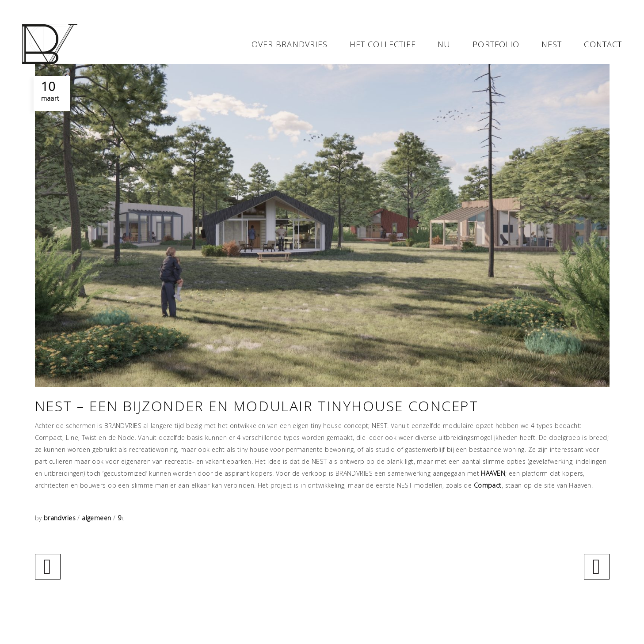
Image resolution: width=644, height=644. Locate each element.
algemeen (96, 518)
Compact (488, 485)
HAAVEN (493, 473)
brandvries (61, 518)
